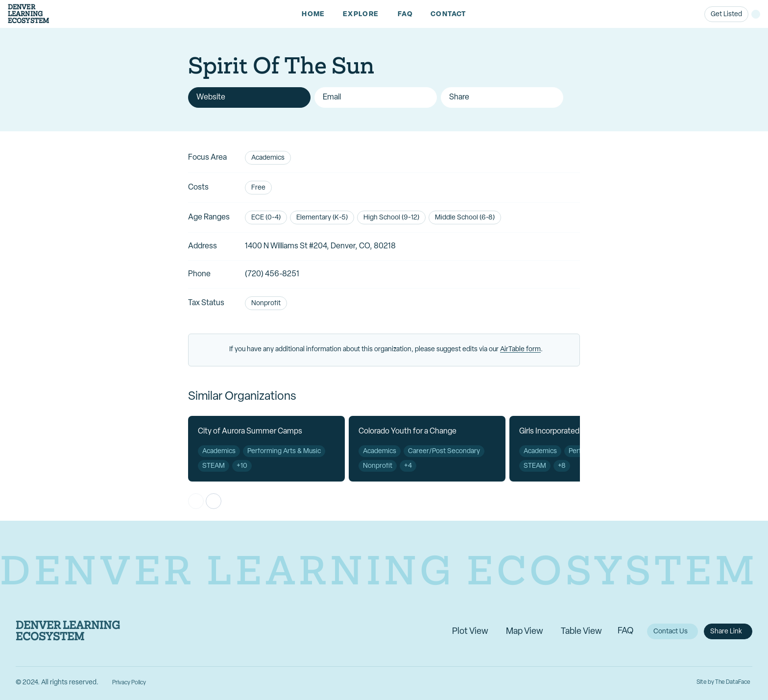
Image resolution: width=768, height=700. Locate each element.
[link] (313, 14)
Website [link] (211, 97)
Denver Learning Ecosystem (68, 631)
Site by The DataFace (723, 682)
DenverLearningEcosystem (28, 14)
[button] (361, 14)
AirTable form (520, 350)
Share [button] (459, 97)
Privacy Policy (129, 683)
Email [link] (332, 97)
